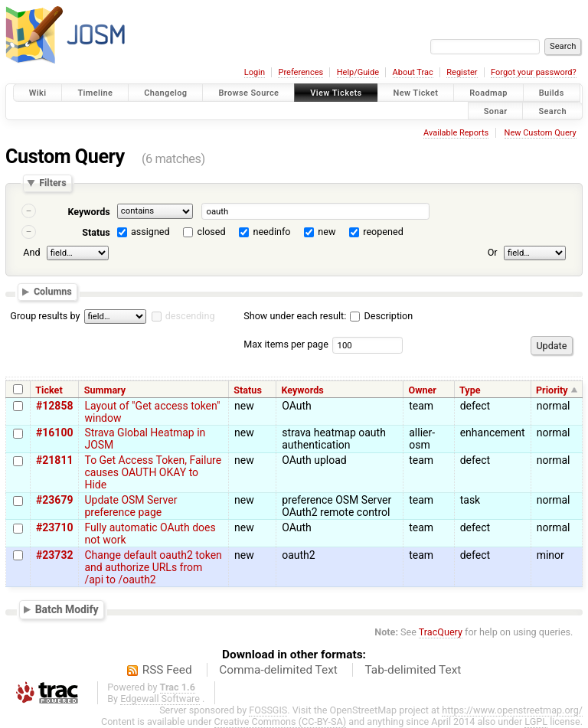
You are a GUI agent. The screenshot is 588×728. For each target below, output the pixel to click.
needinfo (271, 232)
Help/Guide (358, 72)
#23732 (54, 555)
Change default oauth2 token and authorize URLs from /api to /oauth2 (153, 567)
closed (212, 232)
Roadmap (488, 93)
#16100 (54, 433)
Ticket (49, 390)
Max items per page (286, 344)
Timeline (95, 93)
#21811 (54, 460)
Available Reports (456, 133)
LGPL (536, 721)
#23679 (54, 500)
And (31, 252)
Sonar (496, 111)
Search (552, 111)
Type (470, 390)
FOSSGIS (268, 710)
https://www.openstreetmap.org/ (512, 710)
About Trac (413, 72)
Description (381, 316)
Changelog (165, 93)
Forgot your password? (534, 72)
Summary (105, 390)
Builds (552, 93)
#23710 (54, 527)
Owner (423, 390)
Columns (53, 291)
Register (462, 72)
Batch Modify (67, 609)
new (327, 232)
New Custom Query (541, 133)
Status (96, 232)
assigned (150, 232)
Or (493, 252)
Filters (52, 183)
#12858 (54, 406)
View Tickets (336, 93)
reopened (383, 232)
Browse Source (248, 93)
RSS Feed (167, 670)
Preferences (301, 72)
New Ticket (416, 93)
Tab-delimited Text (413, 670)
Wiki (38, 93)
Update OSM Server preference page (131, 506)
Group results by (45, 316)
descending (190, 316)
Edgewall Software (160, 699)
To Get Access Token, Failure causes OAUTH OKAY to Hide (153, 472)
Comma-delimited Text (278, 670)
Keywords (88, 212)
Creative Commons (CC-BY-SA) (281, 721)
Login (255, 72)
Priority (552, 390)
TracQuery (441, 632)
